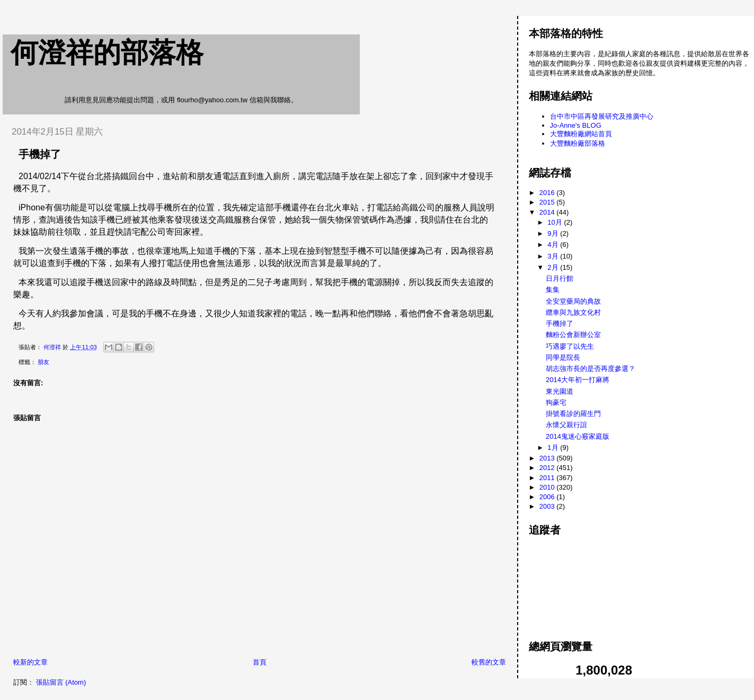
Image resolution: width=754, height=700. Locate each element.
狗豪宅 (556, 402)
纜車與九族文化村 (573, 312)
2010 (548, 487)
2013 (548, 458)
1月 (554, 448)
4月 (554, 245)
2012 (548, 468)
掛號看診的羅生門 (573, 414)
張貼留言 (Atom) (61, 682)
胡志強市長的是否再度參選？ (591, 369)
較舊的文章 (489, 662)
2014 (548, 212)
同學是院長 (563, 357)
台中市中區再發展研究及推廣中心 (602, 116)
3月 (554, 256)
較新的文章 (30, 662)
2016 (548, 193)
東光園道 (560, 391)
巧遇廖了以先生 (570, 346)
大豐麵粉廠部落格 (578, 143)
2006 (548, 497)
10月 (556, 222)
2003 (548, 506)
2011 (548, 478)
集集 (553, 290)
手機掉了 (560, 324)
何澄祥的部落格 (107, 52)
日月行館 (560, 278)
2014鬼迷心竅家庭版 (578, 436)
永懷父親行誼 (566, 425)
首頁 (260, 662)
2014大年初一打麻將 (578, 380)
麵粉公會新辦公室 (573, 335)
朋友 (43, 362)
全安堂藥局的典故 (573, 301)
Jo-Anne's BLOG (576, 125)
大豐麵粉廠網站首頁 (581, 134)
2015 (548, 202)
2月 (554, 267)
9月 (554, 233)
